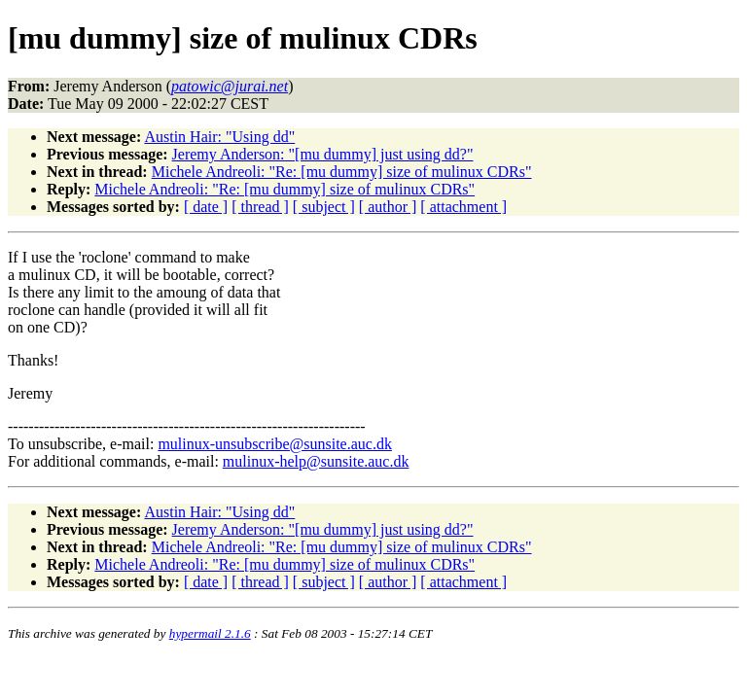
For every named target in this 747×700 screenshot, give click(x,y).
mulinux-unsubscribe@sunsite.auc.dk (274, 444)
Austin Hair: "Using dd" (219, 137)
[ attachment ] (463, 207)
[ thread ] (260, 207)
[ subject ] (324, 207)
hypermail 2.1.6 (210, 633)
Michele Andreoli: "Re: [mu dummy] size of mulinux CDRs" (342, 172)
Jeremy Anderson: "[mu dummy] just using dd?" (323, 154)
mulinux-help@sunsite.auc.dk (316, 461)
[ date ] (206, 207)
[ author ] (388, 207)
